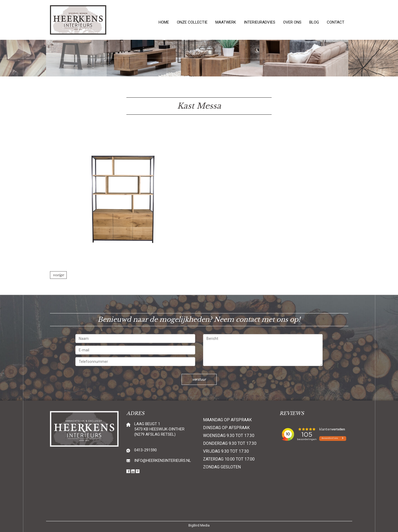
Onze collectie (192, 22)
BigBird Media (199, 525)
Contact (336, 22)
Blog (314, 22)
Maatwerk (226, 22)
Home (164, 22)
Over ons (292, 22)
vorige (58, 275)
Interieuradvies (260, 22)
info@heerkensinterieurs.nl (163, 461)
